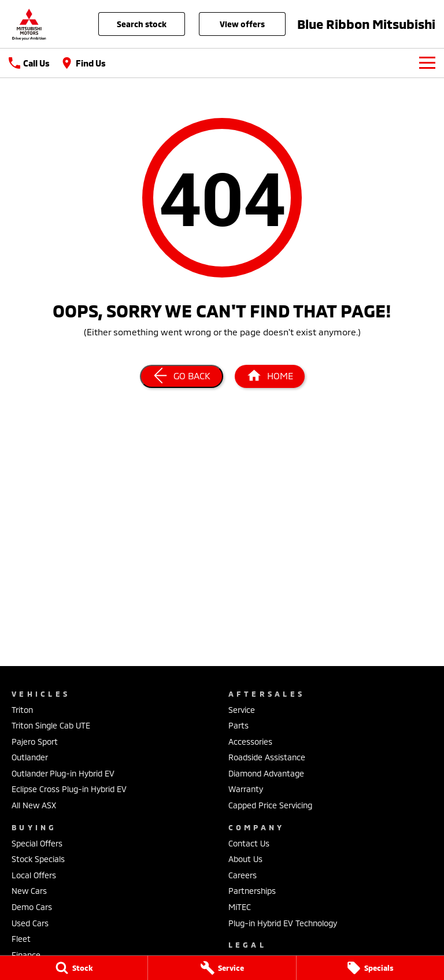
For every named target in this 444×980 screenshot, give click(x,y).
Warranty (246, 789)
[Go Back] (182, 376)
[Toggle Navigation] (427, 63)
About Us (245, 859)
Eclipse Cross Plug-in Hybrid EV (69, 789)
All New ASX (34, 805)
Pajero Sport (35, 742)
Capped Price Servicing (270, 805)
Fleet (21, 939)
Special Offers (37, 843)
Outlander (30, 757)
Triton (22, 710)
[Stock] (74, 968)
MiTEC (240, 907)
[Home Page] (29, 24)
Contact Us (249, 843)
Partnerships (252, 891)
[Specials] (370, 968)
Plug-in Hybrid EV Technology (283, 923)
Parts (238, 725)
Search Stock (142, 24)
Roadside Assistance (267, 757)
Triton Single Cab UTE (51, 725)
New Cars (29, 891)
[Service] (222, 968)
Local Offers (34, 875)
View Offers (242, 24)
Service (242, 710)
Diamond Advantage (266, 773)
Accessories (250, 742)
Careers (243, 875)
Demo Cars (32, 907)
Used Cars (30, 923)
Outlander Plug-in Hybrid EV (63, 773)
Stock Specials (38, 859)
